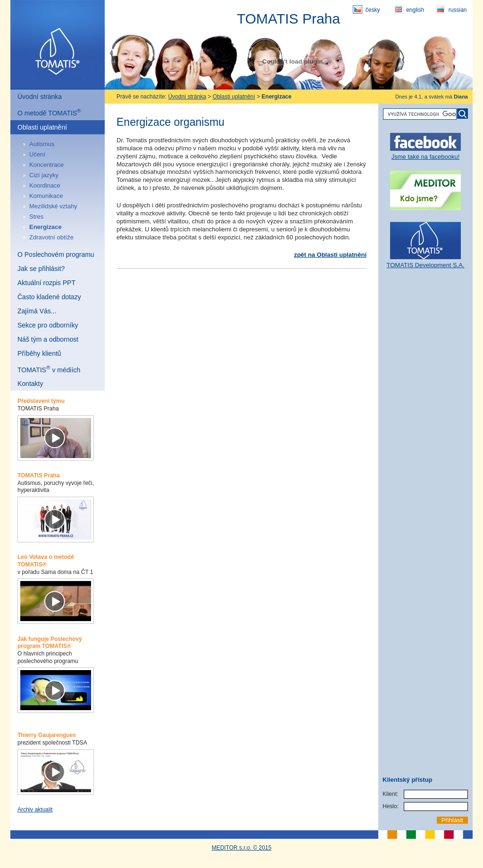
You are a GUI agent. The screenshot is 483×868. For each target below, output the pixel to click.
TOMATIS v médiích (49, 369)
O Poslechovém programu (56, 254)
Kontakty (30, 384)
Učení (37, 154)
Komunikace (46, 196)
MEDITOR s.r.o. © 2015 (242, 848)
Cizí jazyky (44, 175)
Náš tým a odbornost (48, 339)
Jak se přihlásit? (41, 269)
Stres (36, 217)
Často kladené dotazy (49, 297)
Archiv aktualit (35, 810)
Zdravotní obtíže (51, 237)
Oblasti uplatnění (42, 127)
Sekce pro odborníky (48, 325)
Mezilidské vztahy (53, 206)
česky (366, 9)
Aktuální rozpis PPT (46, 283)
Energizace (46, 227)
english (409, 9)
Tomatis (58, 45)
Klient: (390, 794)
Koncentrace (46, 165)
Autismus (42, 144)
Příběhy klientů (39, 353)
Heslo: (391, 806)
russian (451, 9)
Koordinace (45, 185)
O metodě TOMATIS (49, 112)
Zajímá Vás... (37, 311)
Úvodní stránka (40, 97)
